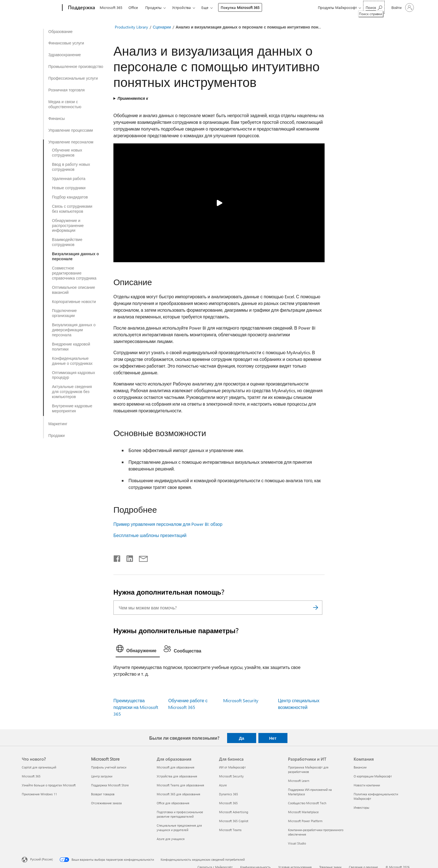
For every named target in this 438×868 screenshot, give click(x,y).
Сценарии (162, 27)
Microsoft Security (241, 700)
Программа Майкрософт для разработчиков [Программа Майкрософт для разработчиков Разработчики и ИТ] (308, 769)
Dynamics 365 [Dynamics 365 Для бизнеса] (228, 794)
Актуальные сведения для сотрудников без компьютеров (72, 392)
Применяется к (133, 98)
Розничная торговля (66, 90)
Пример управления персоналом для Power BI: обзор (168, 524)
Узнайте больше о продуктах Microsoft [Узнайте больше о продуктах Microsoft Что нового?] (49, 785)
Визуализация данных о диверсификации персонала (74, 330)
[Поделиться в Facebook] (117, 557)
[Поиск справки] (374, 7)
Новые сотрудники (69, 188)
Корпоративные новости (74, 302)
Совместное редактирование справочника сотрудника (74, 273)
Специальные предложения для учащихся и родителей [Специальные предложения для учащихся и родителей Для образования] (179, 828)
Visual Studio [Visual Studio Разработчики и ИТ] (297, 843)
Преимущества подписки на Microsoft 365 (136, 707)
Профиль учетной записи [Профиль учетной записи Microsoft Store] (109, 767)
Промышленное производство (76, 67)
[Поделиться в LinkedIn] (128, 557)
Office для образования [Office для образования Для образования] (173, 803)
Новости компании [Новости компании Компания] (367, 785)
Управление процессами (71, 130)
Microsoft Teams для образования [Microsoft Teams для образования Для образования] (180, 785)
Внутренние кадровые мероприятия (72, 408)
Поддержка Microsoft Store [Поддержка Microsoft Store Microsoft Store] (110, 785)
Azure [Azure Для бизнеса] (223, 785)
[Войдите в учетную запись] (402, 8)
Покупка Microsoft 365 (240, 7)
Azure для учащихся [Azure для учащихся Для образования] (171, 839)
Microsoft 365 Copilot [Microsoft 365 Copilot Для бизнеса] (234, 821)
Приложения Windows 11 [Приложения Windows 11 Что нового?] (39, 794)
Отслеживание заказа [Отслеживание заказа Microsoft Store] (106, 803)
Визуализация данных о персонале (75, 256)
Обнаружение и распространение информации (68, 226)
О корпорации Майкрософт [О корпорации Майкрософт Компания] (373, 776)
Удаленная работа (69, 179)
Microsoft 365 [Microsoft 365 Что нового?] (31, 776)
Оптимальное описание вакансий (73, 290)
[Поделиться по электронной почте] (141, 557)
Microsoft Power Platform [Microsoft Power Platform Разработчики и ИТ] (305, 821)
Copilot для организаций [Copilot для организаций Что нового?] (39, 767)
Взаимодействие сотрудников (67, 242)
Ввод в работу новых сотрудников (71, 167)
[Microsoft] (41, 8)
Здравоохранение (65, 55)
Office (133, 7)
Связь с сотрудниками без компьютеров (72, 209)
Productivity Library (131, 27)
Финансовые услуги (66, 43)
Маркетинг (58, 424)
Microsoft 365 (111, 7)
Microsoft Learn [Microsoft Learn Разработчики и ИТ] (299, 781)
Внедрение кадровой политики (71, 347)
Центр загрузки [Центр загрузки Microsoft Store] (102, 776)
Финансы (57, 119)
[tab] (138, 650)
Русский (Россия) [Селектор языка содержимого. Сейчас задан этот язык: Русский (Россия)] (41, 859)
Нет (273, 738)
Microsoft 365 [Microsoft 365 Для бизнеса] (228, 803)
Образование (60, 32)
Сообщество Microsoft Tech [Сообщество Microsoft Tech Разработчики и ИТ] (307, 803)
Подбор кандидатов (70, 197)
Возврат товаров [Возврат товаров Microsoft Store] (103, 794)
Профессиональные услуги (73, 78)
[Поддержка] (81, 8)
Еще (205, 7)
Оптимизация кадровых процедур (73, 375)
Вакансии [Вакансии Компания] (360, 767)
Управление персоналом (71, 142)
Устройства (181, 7)
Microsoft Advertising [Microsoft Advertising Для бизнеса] (234, 812)
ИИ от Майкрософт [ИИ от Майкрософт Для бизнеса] (232, 767)
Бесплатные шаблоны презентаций (150, 535)
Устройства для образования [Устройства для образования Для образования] (177, 776)
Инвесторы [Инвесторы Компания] (361, 807)
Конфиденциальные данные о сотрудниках (72, 361)
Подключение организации (64, 313)
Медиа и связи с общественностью (65, 104)
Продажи (56, 436)
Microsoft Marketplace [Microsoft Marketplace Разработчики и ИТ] (303, 812)
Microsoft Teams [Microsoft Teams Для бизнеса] (230, 830)
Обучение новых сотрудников (67, 153)
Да (241, 738)
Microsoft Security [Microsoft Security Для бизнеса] (231, 776)
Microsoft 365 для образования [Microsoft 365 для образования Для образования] (178, 794)
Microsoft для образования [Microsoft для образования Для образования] (176, 767)
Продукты (153, 7)
